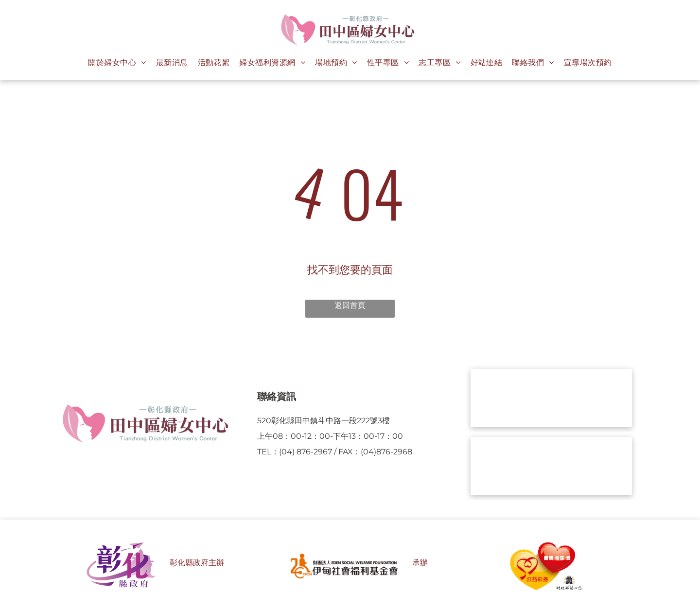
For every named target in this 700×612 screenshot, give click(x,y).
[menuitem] (117, 63)
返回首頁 (350, 305)
